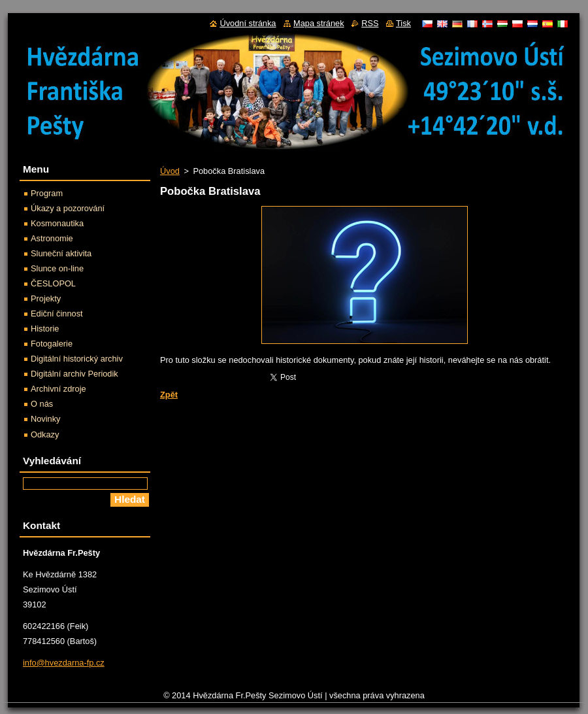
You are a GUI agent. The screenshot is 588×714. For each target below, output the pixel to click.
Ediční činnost (57, 314)
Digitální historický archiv (77, 359)
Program (47, 193)
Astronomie (52, 238)
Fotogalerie (52, 344)
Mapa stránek (319, 23)
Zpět (169, 395)
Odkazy (45, 434)
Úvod (170, 171)
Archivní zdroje (58, 389)
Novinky (46, 419)
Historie (45, 329)
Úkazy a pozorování (68, 208)
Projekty (46, 298)
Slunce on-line (57, 268)
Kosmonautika (57, 223)
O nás (42, 404)
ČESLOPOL (53, 283)
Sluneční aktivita (61, 253)
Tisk (403, 23)
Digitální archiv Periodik (74, 374)
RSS (370, 23)
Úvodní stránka (248, 23)
